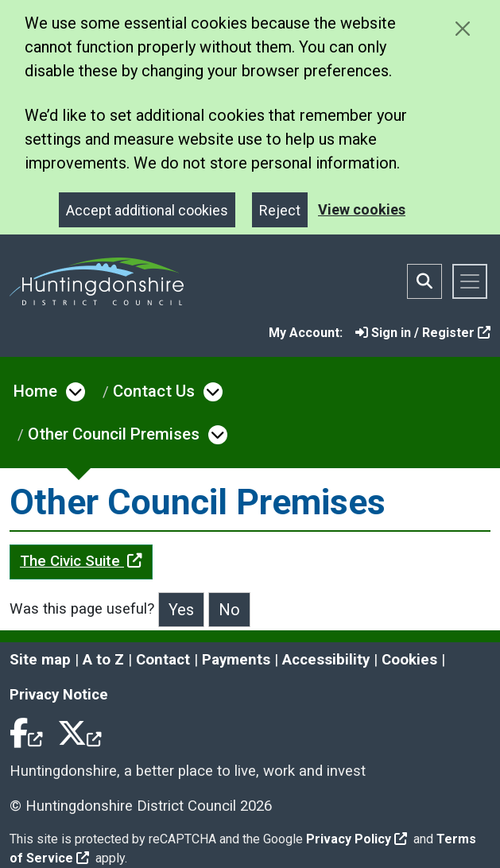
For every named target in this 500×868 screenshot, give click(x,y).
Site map (40, 660)
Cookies (409, 660)
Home (35, 391)
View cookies (362, 209)
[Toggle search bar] (424, 281)
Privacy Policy (357, 839)
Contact (163, 660)
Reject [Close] (280, 210)
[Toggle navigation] (470, 281)
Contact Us (154, 391)
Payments (236, 660)
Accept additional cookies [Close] (147, 210)
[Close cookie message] (462, 28)
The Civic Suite (81, 561)
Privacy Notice (59, 695)
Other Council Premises (114, 434)
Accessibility (326, 660)
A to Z (103, 660)
